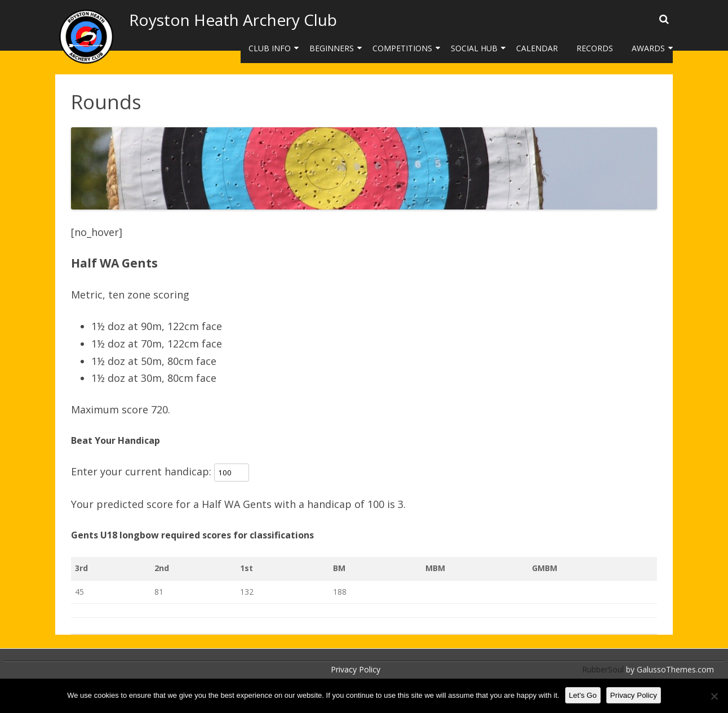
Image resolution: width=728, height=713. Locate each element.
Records (595, 48)
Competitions (402, 48)
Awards (648, 48)
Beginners (332, 48)
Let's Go (583, 695)
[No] (714, 696)
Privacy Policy (356, 669)
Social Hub (474, 48)
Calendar (537, 48)
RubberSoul (603, 669)
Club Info (270, 48)
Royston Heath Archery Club (233, 20)
